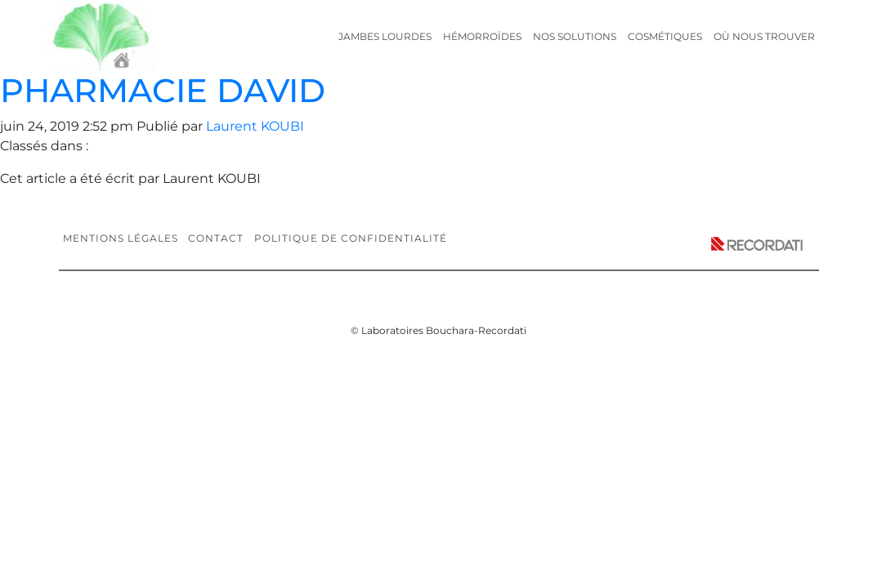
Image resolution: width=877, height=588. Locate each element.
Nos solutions (575, 36)
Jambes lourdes (385, 36)
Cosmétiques (665, 36)
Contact (216, 238)
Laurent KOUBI (255, 126)
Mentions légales (121, 238)
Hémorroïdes (482, 36)
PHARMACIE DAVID (163, 90)
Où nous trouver (764, 36)
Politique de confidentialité (351, 238)
